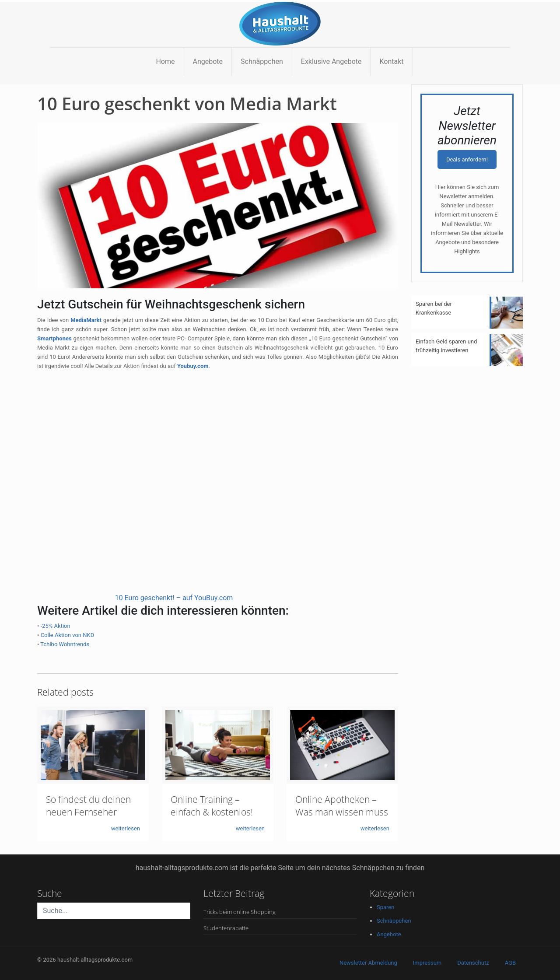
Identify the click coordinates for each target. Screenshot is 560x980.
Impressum (427, 963)
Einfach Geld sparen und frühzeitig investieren (446, 346)
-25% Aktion (56, 626)
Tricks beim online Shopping (240, 912)
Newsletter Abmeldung (368, 963)
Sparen (385, 907)
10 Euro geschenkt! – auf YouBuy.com (174, 598)
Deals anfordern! (467, 159)
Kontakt (391, 61)
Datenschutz (473, 963)
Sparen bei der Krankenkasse (434, 308)
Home (165, 61)
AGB (510, 963)
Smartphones (54, 338)
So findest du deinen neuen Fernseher (88, 806)
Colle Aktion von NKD (68, 635)
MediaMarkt (86, 320)
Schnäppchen (262, 61)
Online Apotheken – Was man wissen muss (342, 806)
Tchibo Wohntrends (65, 644)
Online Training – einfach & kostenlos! (212, 806)
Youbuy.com (193, 366)
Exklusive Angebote (331, 61)
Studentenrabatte (226, 928)
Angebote (208, 61)
